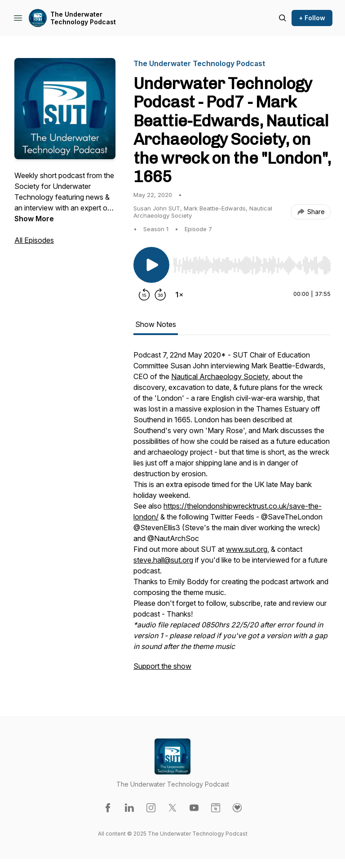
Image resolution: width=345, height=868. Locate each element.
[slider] (252, 265)
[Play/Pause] (151, 265)
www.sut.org (247, 549)
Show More (34, 219)
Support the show (162, 666)
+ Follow (312, 18)
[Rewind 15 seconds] (144, 295)
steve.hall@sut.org (163, 560)
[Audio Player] (252, 263)
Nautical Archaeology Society (220, 376)
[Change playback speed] (179, 295)
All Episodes (34, 240)
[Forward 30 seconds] (160, 295)
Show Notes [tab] (156, 324)
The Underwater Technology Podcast (83, 18)
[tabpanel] (232, 515)
